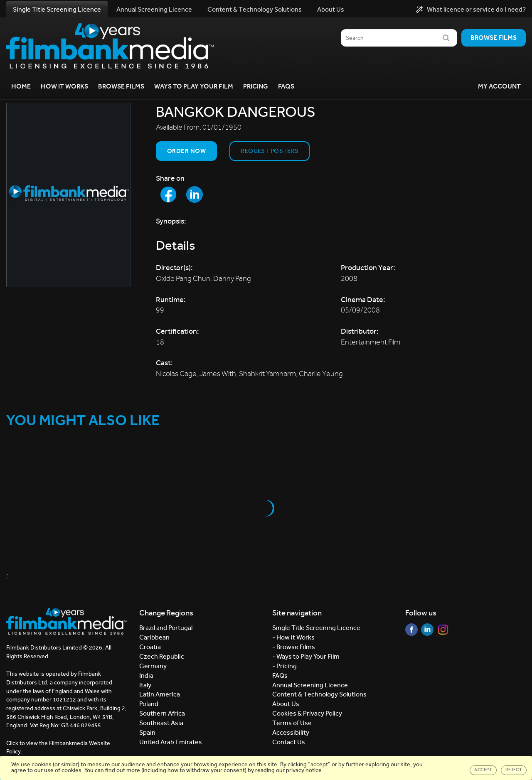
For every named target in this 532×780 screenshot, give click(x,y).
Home (21, 86)
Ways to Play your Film (194, 86)
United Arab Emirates (171, 742)
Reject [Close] (514, 770)
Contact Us (289, 742)
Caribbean (154, 637)
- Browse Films (294, 647)
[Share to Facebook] (168, 194)
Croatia (150, 647)
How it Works (64, 86)
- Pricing (284, 666)
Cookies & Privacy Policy (307, 713)
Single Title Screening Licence (57, 9)
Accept (483, 770)
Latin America (160, 694)
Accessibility (291, 732)
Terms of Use (292, 723)
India (146, 675)
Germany (153, 666)
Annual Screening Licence (154, 9)
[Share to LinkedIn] (195, 194)
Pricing (256, 86)
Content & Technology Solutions (255, 9)
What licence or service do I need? (471, 10)
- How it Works (293, 637)
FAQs (286, 86)
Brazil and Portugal (166, 628)
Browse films (494, 38)
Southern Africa (162, 713)
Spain (147, 732)
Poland (149, 704)
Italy (145, 685)
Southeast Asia (161, 723)
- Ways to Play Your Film (306, 656)
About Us (331, 9)
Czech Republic (162, 656)
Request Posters (270, 151)
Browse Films (121, 86)
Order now (186, 151)
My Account (499, 86)
